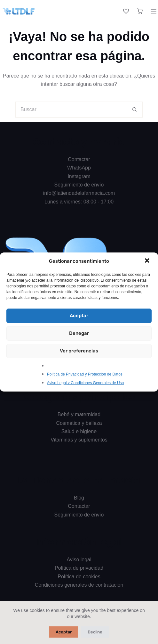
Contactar (79, 159)
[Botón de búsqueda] (135, 110)
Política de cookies (79, 577)
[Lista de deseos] (126, 11)
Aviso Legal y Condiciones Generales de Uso (86, 383)
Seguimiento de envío (79, 185)
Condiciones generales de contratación (79, 585)
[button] (148, 261)
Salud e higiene (79, 431)
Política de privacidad (79, 568)
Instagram (79, 176)
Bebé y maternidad (79, 414)
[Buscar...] (71, 110)
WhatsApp (79, 168)
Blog (79, 498)
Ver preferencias (79, 351)
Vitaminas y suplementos (79, 440)
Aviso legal (79, 560)
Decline (95, 632)
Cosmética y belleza (79, 423)
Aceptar (79, 316)
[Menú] (154, 11)
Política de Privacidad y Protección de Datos (85, 374)
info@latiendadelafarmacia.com (79, 193)
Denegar (79, 333)
